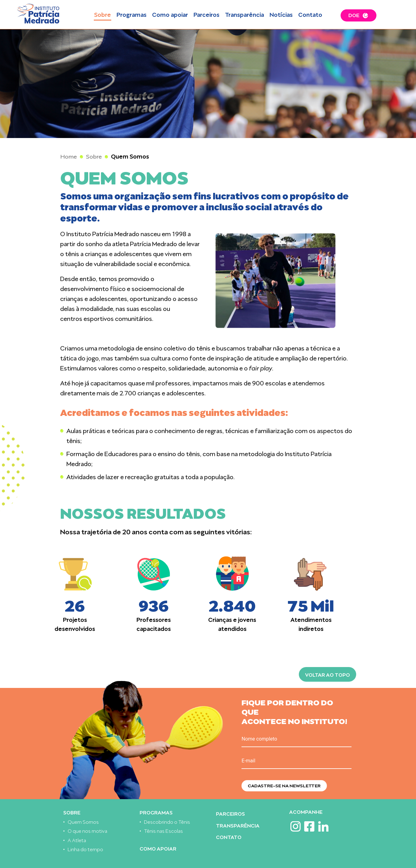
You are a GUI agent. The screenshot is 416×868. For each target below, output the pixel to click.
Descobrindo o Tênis (167, 821)
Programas (131, 14)
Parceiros (206, 14)
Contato (310, 14)
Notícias (281, 14)
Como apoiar (170, 14)
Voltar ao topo (328, 674)
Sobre (103, 14)
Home (69, 156)
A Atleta (77, 840)
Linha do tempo (85, 849)
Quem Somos (83, 821)
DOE (354, 15)
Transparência (244, 14)
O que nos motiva (87, 830)
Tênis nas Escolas (163, 830)
